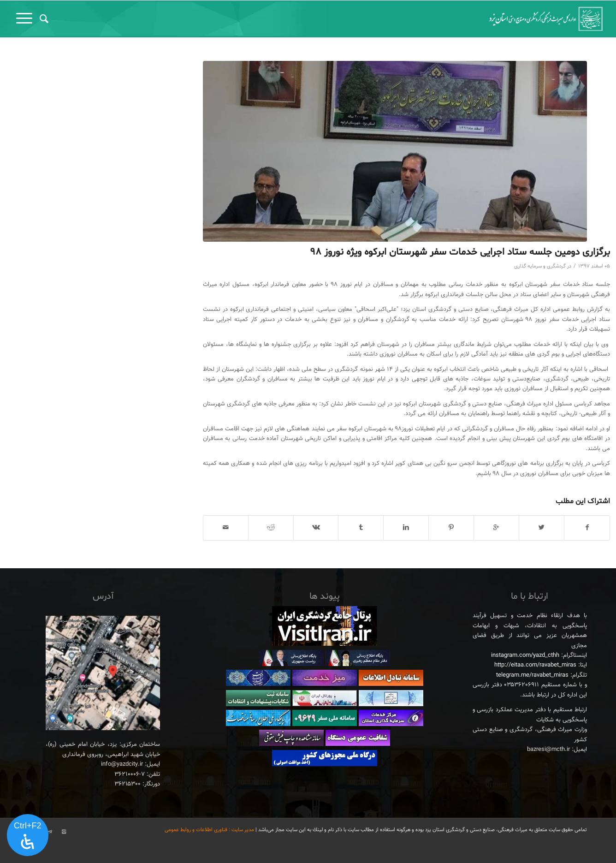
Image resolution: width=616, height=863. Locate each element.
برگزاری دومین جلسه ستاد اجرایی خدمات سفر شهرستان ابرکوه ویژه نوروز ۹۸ (460, 252)
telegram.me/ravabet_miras (532, 675)
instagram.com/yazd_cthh (525, 655)
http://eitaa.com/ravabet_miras (535, 665)
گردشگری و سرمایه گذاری (540, 266)
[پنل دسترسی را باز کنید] (28, 835)
